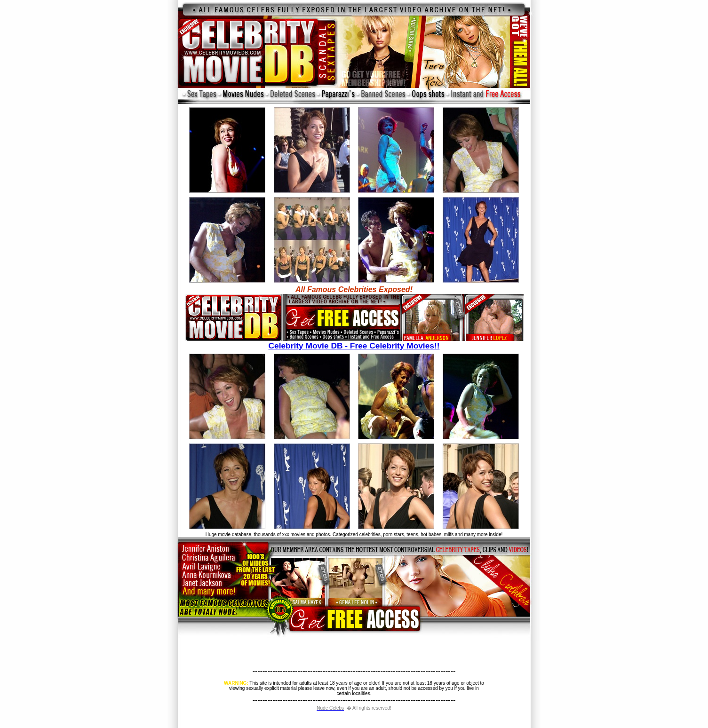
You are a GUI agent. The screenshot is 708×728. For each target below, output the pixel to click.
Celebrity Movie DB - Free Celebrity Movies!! (354, 342)
